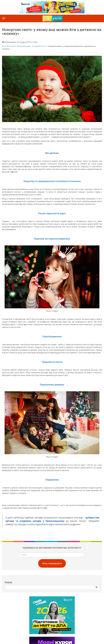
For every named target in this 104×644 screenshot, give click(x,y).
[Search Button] (97, 587)
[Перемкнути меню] (4, 18)
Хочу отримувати (52, 563)
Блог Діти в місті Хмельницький (16, 46)
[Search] (49, 587)
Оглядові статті (39, 46)
